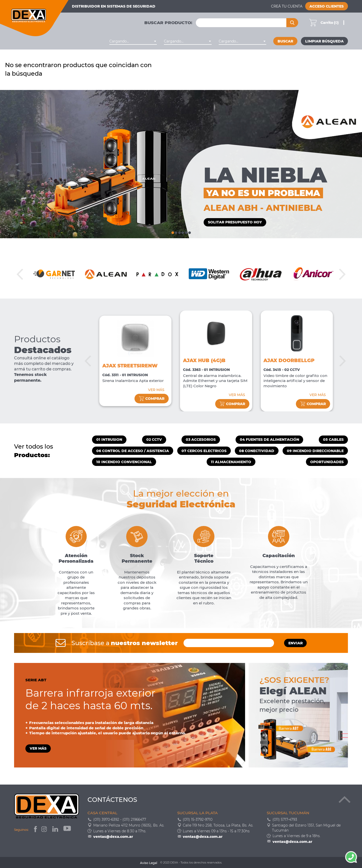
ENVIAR (296, 643)
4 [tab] (183, 232)
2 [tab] (176, 232)
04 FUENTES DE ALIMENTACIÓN (269, 440)
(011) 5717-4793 (285, 819)
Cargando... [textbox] (119, 41)
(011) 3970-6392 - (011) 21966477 (120, 819)
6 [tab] (189, 232)
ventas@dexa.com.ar (113, 837)
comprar (152, 399)
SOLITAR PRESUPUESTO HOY (235, 222)
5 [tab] (186, 232)
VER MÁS (156, 390)
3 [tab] (179, 232)
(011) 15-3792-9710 (198, 819)
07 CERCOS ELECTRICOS (204, 451)
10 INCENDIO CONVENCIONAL (124, 462)
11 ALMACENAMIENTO (231, 462)
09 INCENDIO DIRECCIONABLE (315, 451)
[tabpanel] (181, 164)
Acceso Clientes (327, 6)
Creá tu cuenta (287, 6)
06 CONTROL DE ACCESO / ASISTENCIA (133, 451)
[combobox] (133, 41)
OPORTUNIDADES (327, 462)
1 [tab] (173, 232)
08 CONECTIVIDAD (257, 451)
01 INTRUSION (109, 440)
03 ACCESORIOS (201, 440)
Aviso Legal (149, 863)
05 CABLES (333, 440)
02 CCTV (154, 440)
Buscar (285, 41)
